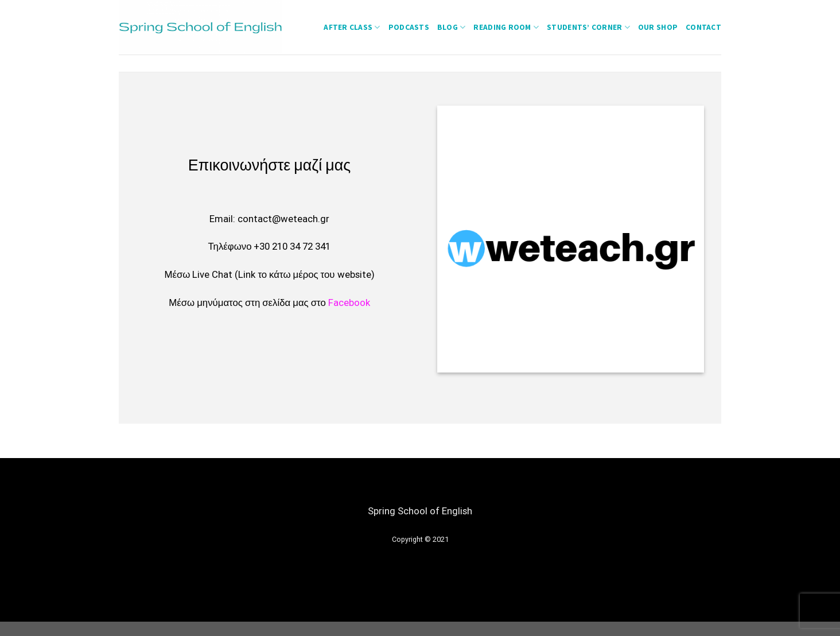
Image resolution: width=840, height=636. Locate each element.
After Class (352, 27)
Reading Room (506, 27)
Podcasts (409, 27)
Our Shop (658, 27)
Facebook (349, 303)
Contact (703, 27)
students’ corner (588, 27)
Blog (452, 27)
